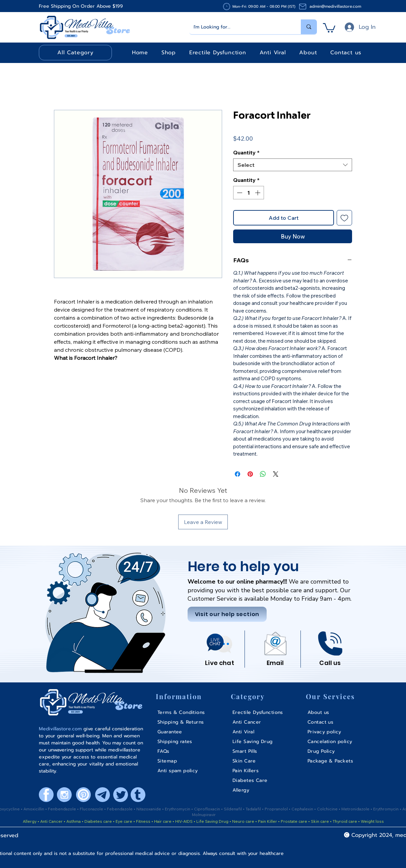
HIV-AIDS (184, 821)
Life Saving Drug (212, 821)
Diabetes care (98, 821)
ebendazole (121, 809)
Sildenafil (233, 809)
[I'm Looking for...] (240, 27)
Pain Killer (267, 821)
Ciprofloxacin (208, 809)
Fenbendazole (62, 809)
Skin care (320, 821)
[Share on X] (276, 474)
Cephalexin (303, 809)
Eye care (123, 821)
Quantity (246, 152)
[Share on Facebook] (238, 474)
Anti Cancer (52, 821)
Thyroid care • (346, 821)
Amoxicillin (34, 809)
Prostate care (294, 821)
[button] (329, 27)
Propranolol (277, 809)
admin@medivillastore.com (335, 6)
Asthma (74, 821)
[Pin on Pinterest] (250, 474)
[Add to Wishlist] (344, 218)
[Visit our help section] (227, 614)
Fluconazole (92, 809)
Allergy (30, 821)
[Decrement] (239, 193)
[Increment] (258, 193)
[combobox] (293, 165)
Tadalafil (254, 809)
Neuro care (243, 821)
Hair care (163, 821)
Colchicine (328, 809)
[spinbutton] (249, 193)
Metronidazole (356, 809)
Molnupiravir (204, 815)
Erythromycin (178, 809)
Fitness (143, 821)
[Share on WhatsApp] (263, 474)
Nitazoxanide (149, 809)
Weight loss (372, 821)
